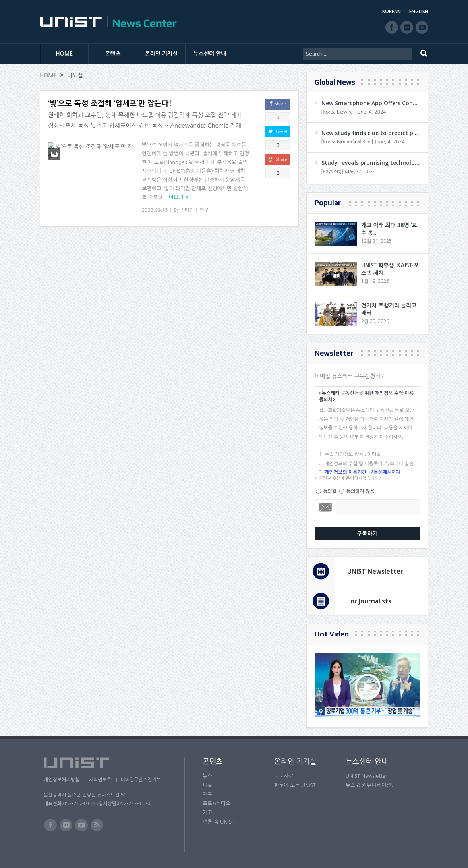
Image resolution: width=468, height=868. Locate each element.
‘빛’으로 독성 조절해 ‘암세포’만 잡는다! (110, 103)
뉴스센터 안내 (210, 54)
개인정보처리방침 (62, 780)
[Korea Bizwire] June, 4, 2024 (354, 112)
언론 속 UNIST (219, 822)
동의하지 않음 (361, 491)
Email (326, 507)
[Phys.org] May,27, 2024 (348, 172)
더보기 (176, 197)
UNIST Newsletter (375, 571)
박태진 (187, 210)
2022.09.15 (155, 210)
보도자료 (284, 776)
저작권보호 (101, 780)
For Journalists (369, 601)
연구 (204, 210)
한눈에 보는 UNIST (295, 785)
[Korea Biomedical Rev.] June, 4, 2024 (363, 142)
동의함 (330, 491)
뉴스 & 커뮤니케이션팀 (371, 785)
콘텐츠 (113, 54)
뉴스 (207, 776)
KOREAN (392, 11)
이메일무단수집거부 (142, 780)
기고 (207, 813)
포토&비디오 (217, 803)
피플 (207, 785)
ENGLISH (419, 11)
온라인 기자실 (161, 54)
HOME (65, 54)
